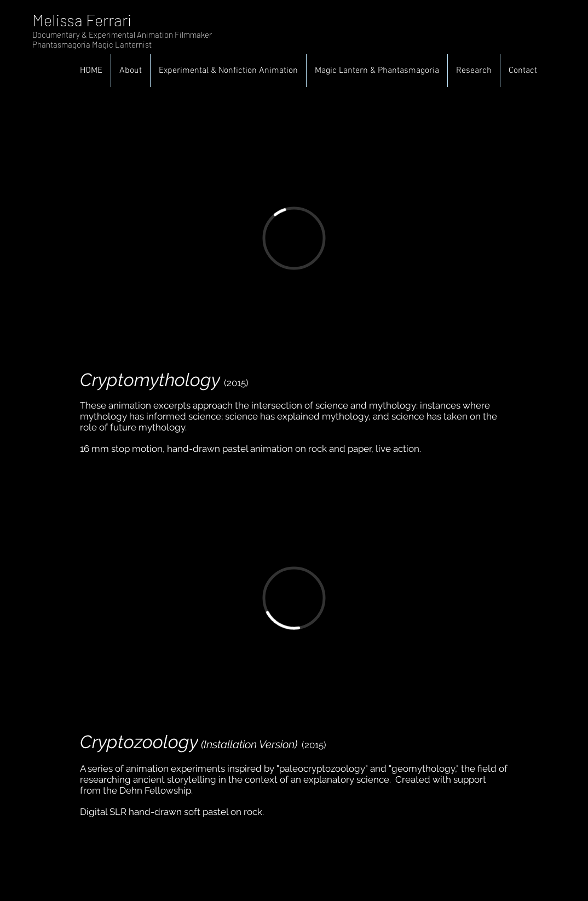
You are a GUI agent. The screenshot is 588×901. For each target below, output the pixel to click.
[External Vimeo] (294, 238)
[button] (228, 71)
